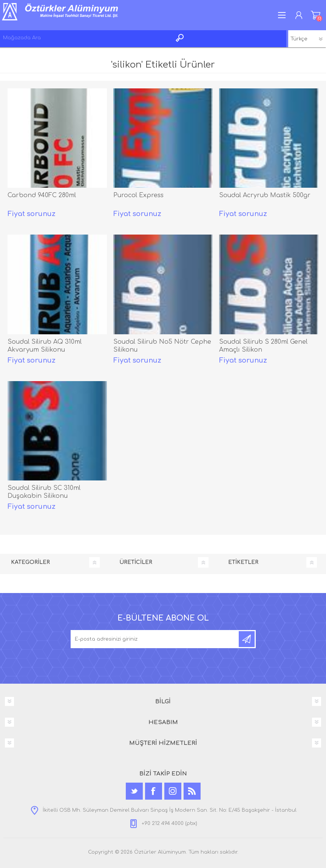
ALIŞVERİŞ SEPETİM (316, 15)
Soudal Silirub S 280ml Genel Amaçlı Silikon (263, 346)
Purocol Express (138, 195)
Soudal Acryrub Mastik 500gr (265, 195)
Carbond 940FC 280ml (42, 195)
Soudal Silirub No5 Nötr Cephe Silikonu (162, 346)
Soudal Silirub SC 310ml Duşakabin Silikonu (44, 492)
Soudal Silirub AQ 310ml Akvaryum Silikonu (45, 346)
